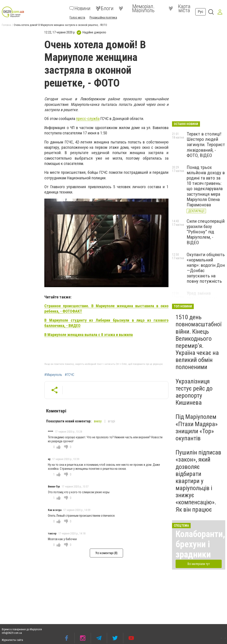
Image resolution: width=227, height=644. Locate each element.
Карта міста (180, 8)
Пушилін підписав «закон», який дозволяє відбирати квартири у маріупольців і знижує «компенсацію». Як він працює (198, 481)
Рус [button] (201, 12)
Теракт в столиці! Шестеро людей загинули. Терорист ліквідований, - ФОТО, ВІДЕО (206, 145)
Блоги (105, 8)
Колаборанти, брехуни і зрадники (200, 544)
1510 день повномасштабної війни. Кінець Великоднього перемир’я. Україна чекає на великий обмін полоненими (199, 342)
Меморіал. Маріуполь (137, 8)
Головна (6, 25)
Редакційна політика (103, 17)
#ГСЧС (69, 375)
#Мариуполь (53, 375)
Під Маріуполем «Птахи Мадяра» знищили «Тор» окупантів (197, 427)
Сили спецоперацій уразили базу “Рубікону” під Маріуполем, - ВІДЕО (206, 232)
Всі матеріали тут (199, 564)
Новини (80, 8)
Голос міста (77, 17)
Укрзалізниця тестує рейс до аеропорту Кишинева (194, 392)
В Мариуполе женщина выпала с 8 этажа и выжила (89, 335)
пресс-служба (88, 119)
